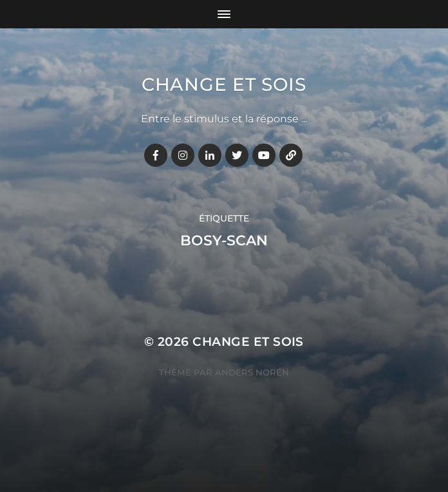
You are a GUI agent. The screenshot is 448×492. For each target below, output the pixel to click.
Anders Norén (252, 372)
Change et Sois (224, 84)
